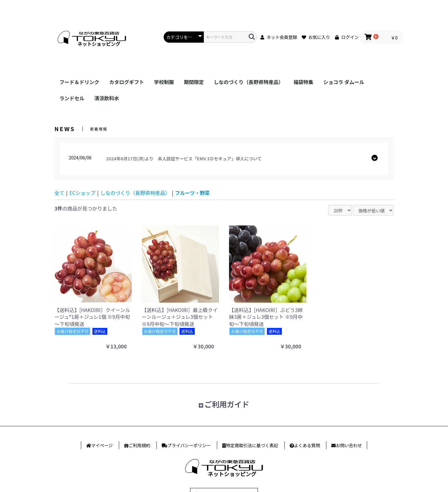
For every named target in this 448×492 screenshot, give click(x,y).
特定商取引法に (252, 445)
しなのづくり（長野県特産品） (249, 82)
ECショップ (82, 193)
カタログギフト (127, 82)
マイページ (102, 445)
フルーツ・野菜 (193, 193)
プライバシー (189, 445)
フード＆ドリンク (79, 82)
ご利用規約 (139, 445)
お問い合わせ (349, 445)
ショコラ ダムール (344, 82)
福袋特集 (303, 82)
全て (59, 193)
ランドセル (72, 98)
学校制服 (164, 82)
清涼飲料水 (107, 98)
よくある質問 (307, 445)
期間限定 (194, 82)
